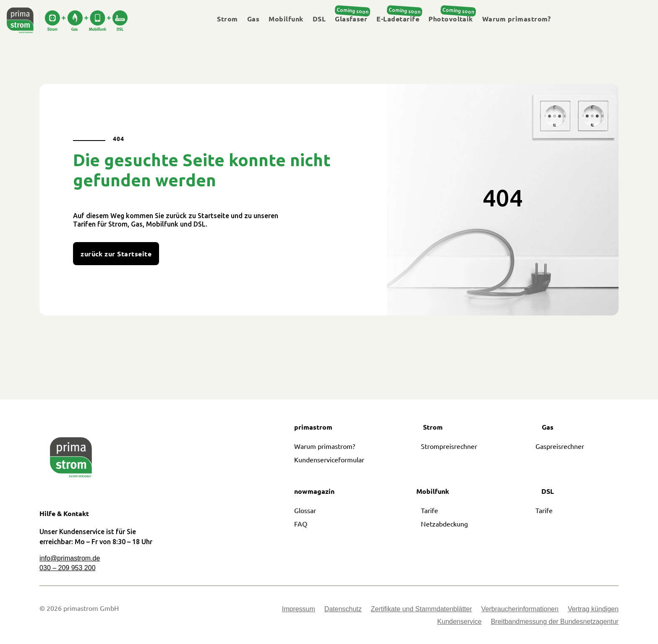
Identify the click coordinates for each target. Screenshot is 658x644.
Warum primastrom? (516, 19)
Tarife (430, 510)
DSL (319, 19)
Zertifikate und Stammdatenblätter (422, 609)
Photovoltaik (451, 19)
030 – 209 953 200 (67, 568)
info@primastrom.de (70, 558)
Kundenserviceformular (329, 459)
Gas (253, 19)
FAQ (301, 524)
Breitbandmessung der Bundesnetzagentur (555, 622)
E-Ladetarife (398, 19)
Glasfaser (351, 19)
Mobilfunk (286, 19)
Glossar (305, 510)
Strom (227, 19)
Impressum (299, 609)
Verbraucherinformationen (520, 609)
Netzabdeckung (444, 524)
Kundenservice (460, 622)
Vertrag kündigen (593, 609)
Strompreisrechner (449, 446)
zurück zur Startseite (116, 254)
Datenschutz (343, 609)
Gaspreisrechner (560, 446)
